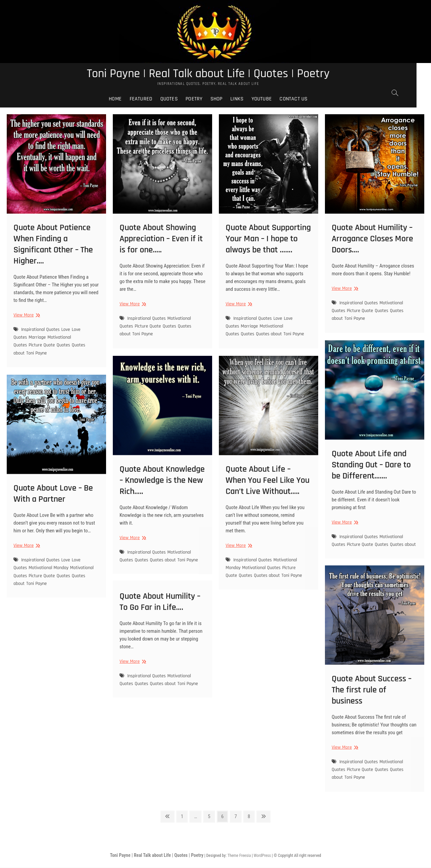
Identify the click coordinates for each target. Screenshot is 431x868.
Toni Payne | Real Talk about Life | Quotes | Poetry (216, 74)
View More (26, 316)
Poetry (201, 99)
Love (66, 330)
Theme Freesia (239, 856)
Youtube (269, 99)
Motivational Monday (48, 593)
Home (123, 99)
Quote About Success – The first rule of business (372, 715)
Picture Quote (42, 345)
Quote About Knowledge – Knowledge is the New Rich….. (162, 505)
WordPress (262, 856)
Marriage (37, 338)
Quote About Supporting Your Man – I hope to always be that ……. (268, 239)
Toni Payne (37, 353)
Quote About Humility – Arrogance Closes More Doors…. (372, 239)
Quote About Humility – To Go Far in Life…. (160, 615)
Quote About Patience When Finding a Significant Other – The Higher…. (53, 245)
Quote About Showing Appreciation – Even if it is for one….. (161, 239)
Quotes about (269, 334)
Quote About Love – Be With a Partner (53, 519)
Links (244, 99)
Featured (148, 99)
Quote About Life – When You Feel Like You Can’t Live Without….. (268, 507)
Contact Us (301, 99)
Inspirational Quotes (40, 330)
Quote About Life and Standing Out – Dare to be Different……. (371, 489)
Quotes (176, 99)
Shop (224, 99)
